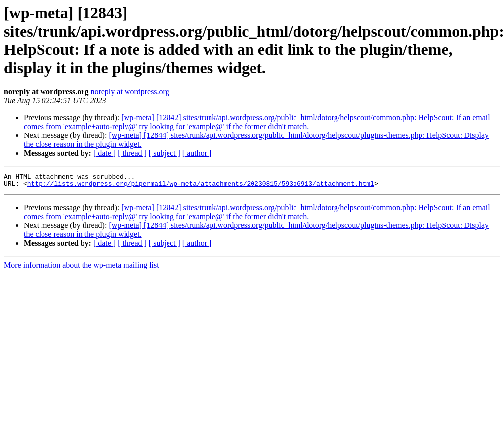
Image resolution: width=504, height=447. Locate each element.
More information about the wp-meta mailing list (82, 268)
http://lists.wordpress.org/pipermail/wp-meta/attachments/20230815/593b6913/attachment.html (201, 186)
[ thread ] (132, 153)
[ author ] (197, 153)
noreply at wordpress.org (130, 92)
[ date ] (105, 153)
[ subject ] (165, 153)
